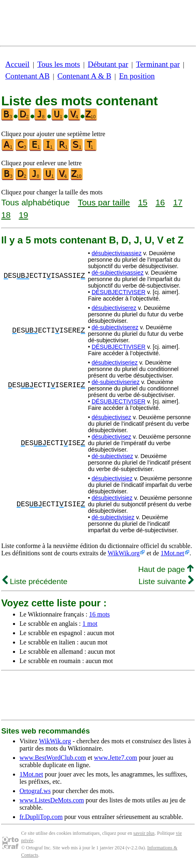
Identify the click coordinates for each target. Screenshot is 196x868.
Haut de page (166, 569)
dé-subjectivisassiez (118, 273)
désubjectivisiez (112, 478)
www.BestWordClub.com (53, 758)
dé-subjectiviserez (115, 327)
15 (143, 202)
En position (137, 76)
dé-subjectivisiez (113, 517)
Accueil (17, 64)
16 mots (99, 614)
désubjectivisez (112, 417)
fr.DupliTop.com (41, 817)
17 (178, 202)
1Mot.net (172, 553)
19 (23, 215)
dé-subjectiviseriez (116, 382)
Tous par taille (104, 202)
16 (160, 202)
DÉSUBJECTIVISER (119, 292)
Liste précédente (35, 581)
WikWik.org (124, 553)
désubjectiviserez (114, 308)
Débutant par (108, 64)
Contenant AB (27, 76)
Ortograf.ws (35, 791)
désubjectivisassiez (117, 253)
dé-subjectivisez (112, 456)
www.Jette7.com (115, 758)
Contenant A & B (84, 76)
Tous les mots (59, 64)
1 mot (90, 624)
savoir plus (144, 833)
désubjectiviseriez (115, 363)
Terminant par (158, 64)
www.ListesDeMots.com (52, 800)
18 (6, 215)
